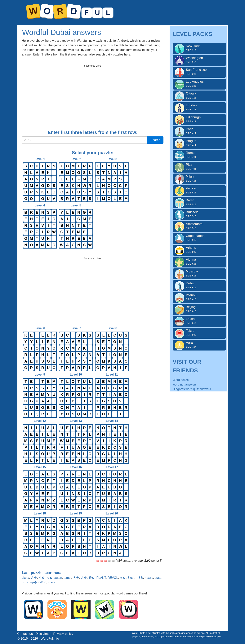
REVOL (113, 578)
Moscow (199, 273)
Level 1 (40, 180)
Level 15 (40, 488)
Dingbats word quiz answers (192, 389)
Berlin (199, 202)
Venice (199, 190)
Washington (199, 60)
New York (199, 48)
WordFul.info (50, 639)
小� (42, 578)
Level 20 (112, 534)
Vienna (199, 262)
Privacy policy (63, 634)
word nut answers (185, 384)
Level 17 (112, 488)
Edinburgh (199, 119)
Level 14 (112, 442)
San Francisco (199, 72)
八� (34, 578)
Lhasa (199, 321)
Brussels (199, 214)
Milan (199, 179)
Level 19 (76, 534)
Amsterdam (199, 226)
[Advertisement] (93, 96)
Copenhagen (199, 238)
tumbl (67, 578)
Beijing (199, 309)
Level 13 (76, 442)
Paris (199, 131)
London (199, 107)
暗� (92, 578)
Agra (199, 345)
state (158, 578)
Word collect (181, 380)
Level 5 (76, 226)
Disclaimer (43, 634)
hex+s (149, 578)
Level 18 (40, 534)
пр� (33, 582)
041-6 (42, 582)
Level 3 (112, 180)
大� (76, 578)
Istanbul (199, 297)
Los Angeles (199, 84)
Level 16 (76, 488)
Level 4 (40, 226)
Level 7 (76, 349)
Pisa (199, 167)
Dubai (199, 285)
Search (155, 140)
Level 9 (40, 395)
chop (51, 582)
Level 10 (76, 395)
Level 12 (40, 442)
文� (123, 578)
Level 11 (112, 395)
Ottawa (199, 95)
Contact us (25, 634)
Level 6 (40, 349)
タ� (50, 578)
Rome (199, 155)
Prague (199, 143)
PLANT (101, 578)
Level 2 (76, 180)
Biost (131, 578)
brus (25, 582)
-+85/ (140, 578)
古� (84, 578)
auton (58, 578)
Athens (199, 250)
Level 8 (112, 349)
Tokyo (199, 333)
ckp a (25, 578)
